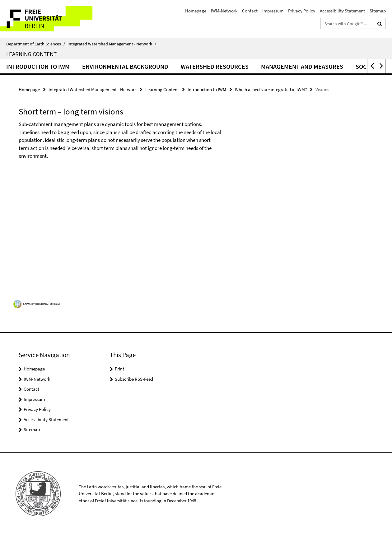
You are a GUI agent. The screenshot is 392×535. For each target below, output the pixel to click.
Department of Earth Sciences (36, 44)
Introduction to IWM (38, 66)
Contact (250, 11)
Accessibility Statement (342, 11)
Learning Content (31, 54)
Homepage (196, 11)
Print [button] (119, 369)
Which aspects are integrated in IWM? (271, 89)
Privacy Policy (302, 11)
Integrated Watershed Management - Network (112, 44)
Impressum (273, 11)
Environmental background (125, 66)
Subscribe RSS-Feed (134, 379)
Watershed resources (215, 66)
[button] (372, 66)
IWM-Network (224, 11)
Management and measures (302, 66)
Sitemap (378, 11)
